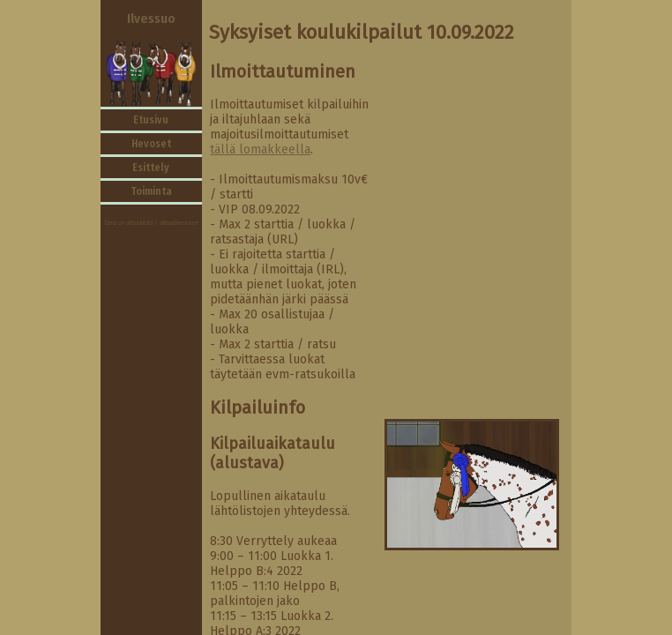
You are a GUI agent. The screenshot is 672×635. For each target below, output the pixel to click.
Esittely (151, 168)
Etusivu (151, 120)
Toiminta (151, 191)
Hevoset (151, 144)
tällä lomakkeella (260, 149)
